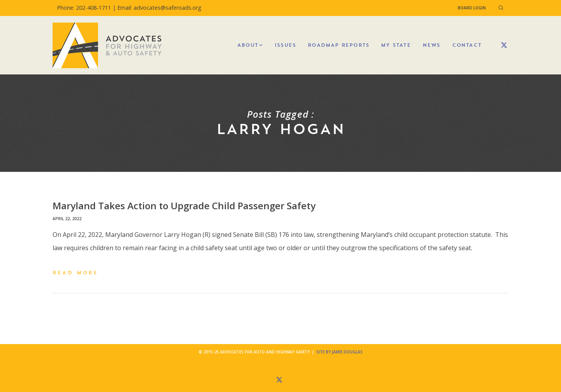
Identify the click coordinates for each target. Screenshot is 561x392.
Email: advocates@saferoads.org (159, 8)
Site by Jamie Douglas (340, 352)
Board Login (472, 8)
